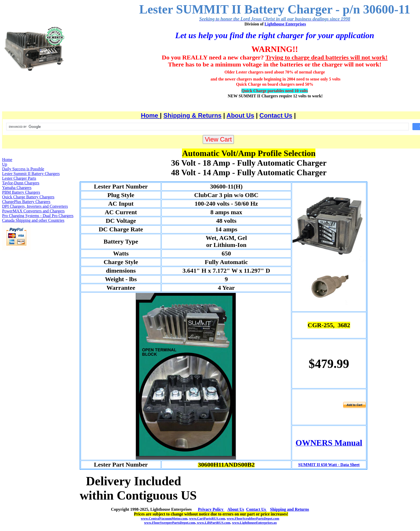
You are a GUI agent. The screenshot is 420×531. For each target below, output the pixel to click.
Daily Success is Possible (23, 169)
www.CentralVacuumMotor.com (164, 518)
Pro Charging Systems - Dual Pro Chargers (38, 216)
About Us (241, 115)
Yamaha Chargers (17, 188)
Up (5, 164)
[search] (207, 127)
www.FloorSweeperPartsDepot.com (170, 523)
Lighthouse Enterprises (285, 24)
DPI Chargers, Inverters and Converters (35, 206)
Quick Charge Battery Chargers (28, 197)
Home (150, 115)
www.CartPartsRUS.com (207, 518)
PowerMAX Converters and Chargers (33, 211)
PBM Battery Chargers (21, 192)
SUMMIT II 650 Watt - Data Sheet (329, 465)
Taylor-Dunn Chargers (21, 183)
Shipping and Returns (289, 509)
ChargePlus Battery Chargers (26, 202)
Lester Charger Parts (19, 178)
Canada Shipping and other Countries (33, 220)
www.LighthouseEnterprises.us (255, 523)
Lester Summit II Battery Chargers (31, 174)
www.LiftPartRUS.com (213, 523)
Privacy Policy (211, 509)
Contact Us (276, 115)
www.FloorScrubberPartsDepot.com (253, 518)
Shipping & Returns (192, 115)
